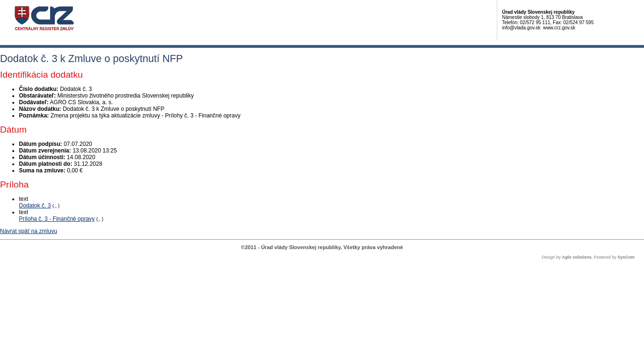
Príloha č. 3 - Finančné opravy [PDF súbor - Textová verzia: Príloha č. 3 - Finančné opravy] (57, 219)
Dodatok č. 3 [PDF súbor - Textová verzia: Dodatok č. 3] (35, 206)
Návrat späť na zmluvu (29, 231)
